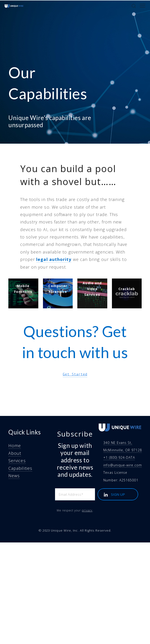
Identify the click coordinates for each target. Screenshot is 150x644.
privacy (87, 510)
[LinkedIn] (106, 495)
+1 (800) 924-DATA (119, 457)
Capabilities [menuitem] (20, 468)
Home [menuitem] (15, 446)
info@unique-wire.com (123, 465)
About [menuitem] (15, 453)
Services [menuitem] (17, 461)
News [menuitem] (14, 476)
